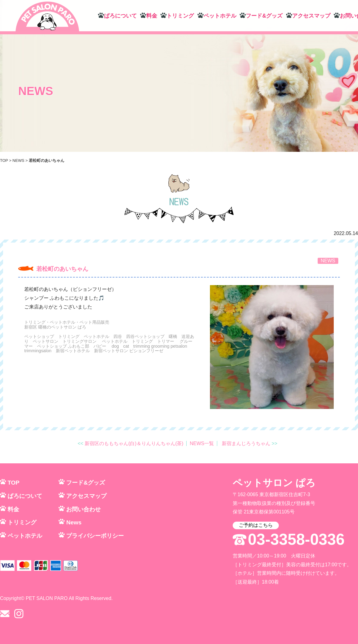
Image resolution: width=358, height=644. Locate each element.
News (74, 522)
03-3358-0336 (296, 540)
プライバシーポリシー (95, 536)
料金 (152, 16)
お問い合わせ (83, 509)
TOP (4, 160)
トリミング (180, 16)
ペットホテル (220, 16)
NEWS (18, 160)
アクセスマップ (311, 16)
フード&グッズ (264, 16)
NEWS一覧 (202, 443)
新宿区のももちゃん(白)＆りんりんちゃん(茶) (134, 443)
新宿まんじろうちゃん (246, 443)
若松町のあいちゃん (62, 269)
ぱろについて (120, 16)
